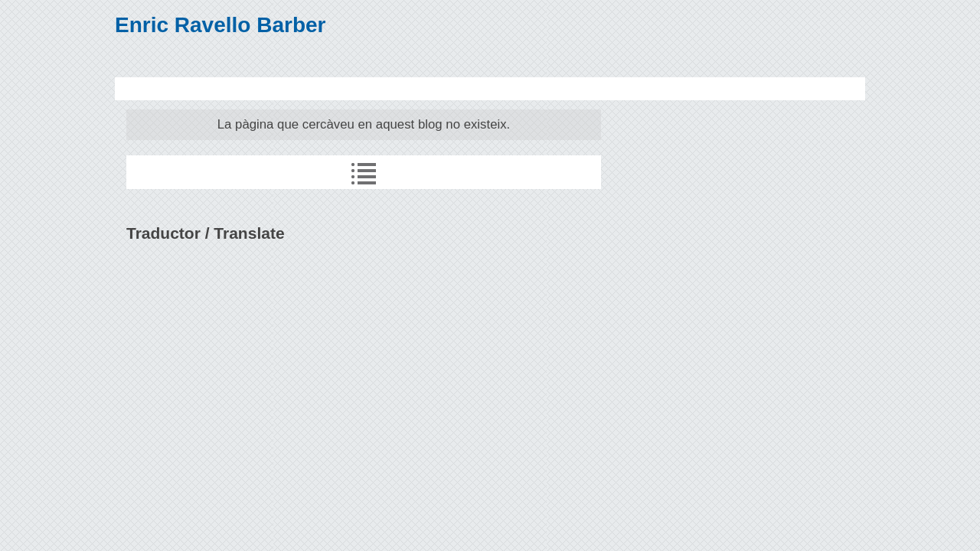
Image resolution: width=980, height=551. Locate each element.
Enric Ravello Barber (220, 25)
